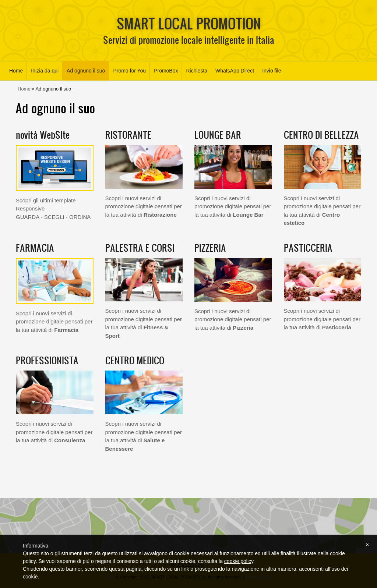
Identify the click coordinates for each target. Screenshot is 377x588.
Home (16, 71)
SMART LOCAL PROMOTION (189, 23)
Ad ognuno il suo (86, 71)
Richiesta (197, 71)
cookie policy (239, 561)
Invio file (272, 71)
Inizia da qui (45, 71)
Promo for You (129, 71)
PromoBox (166, 71)
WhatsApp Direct (235, 71)
